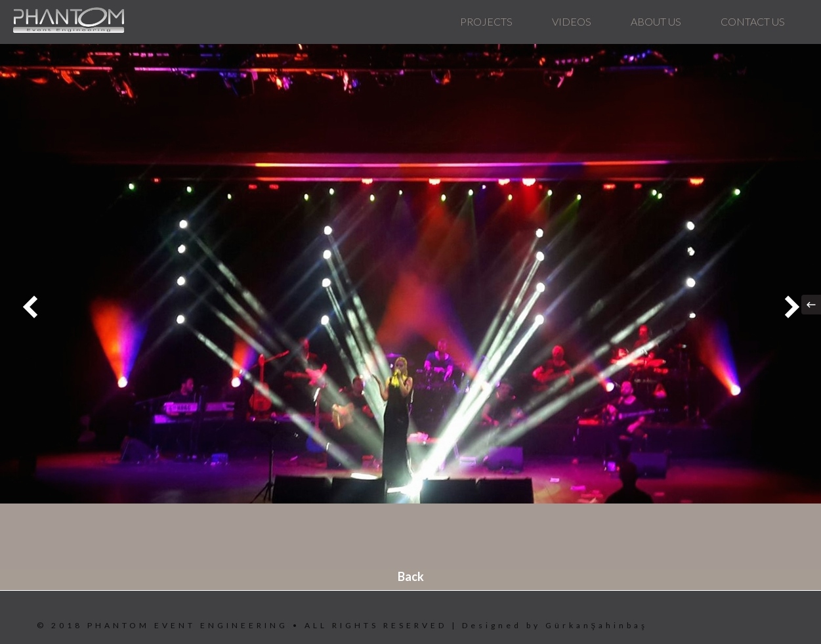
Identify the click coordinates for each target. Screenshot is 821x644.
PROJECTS (486, 21)
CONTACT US (753, 21)
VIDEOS (572, 21)
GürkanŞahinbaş (597, 625)
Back (411, 576)
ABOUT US (656, 21)
